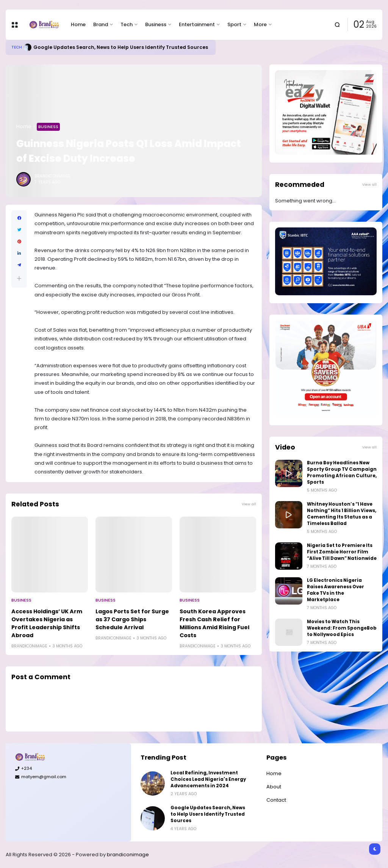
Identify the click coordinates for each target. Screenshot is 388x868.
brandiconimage (128, 855)
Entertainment (197, 24)
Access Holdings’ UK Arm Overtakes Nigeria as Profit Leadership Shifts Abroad (47, 623)
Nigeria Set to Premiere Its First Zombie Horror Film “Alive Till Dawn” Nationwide (342, 552)
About (274, 787)
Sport (234, 24)
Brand (101, 24)
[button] (19, 278)
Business (156, 24)
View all (249, 504)
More (260, 24)
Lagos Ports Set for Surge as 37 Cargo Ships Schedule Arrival (132, 619)
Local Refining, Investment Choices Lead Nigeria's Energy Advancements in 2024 (208, 779)
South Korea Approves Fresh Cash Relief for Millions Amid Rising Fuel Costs (214, 623)
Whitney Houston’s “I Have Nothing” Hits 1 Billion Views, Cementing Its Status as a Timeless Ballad (342, 514)
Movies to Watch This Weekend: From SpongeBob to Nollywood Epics (342, 628)
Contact (276, 800)
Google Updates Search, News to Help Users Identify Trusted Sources (121, 47)
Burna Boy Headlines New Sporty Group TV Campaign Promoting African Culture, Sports (342, 472)
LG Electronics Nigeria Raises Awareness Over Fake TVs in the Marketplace (336, 590)
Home (78, 24)
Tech (127, 24)
